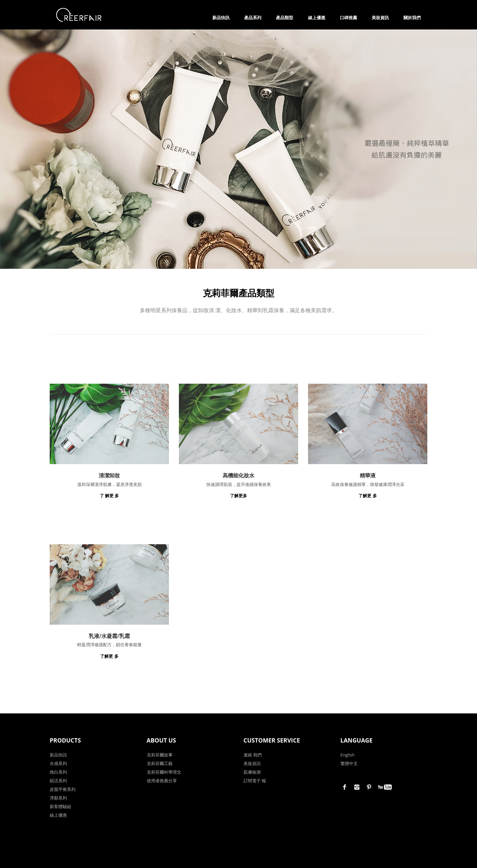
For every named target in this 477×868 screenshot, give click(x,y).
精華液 (368, 475)
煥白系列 (58, 772)
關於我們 (412, 17)
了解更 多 (368, 495)
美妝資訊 (380, 17)
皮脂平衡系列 (63, 789)
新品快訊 (221, 17)
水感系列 (58, 763)
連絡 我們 (253, 754)
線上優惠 (317, 17)
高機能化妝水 (238, 475)
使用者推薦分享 (162, 780)
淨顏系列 (58, 797)
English (348, 754)
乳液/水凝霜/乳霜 (109, 636)
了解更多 (238, 495)
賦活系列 (58, 780)
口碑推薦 (348, 17)
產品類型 (285, 17)
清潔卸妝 (109, 475)
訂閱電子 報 (255, 780)
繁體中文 (349, 763)
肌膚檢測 (252, 772)
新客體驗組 (60, 806)
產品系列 (253, 17)
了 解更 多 (109, 495)
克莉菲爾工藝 (160, 763)
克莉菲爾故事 (160, 754)
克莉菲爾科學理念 (164, 772)
